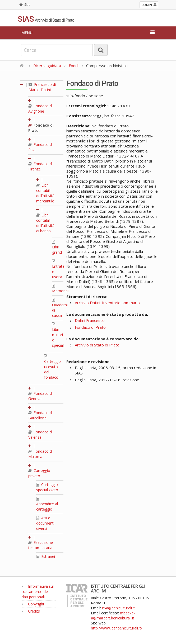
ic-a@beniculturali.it (118, 608)
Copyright (33, 604)
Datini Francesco (90, 320)
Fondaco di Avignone (40, 108)
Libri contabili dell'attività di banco (45, 223)
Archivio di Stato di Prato (97, 345)
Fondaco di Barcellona (40, 415)
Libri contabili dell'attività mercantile (45, 193)
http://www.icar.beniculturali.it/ (117, 628)
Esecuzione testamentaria (41, 545)
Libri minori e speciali (58, 335)
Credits (31, 611)
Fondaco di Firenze (40, 166)
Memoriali (61, 289)
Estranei (46, 556)
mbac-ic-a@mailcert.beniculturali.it (113, 615)
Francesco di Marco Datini (42, 87)
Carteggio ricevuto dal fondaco (52, 367)
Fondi (74, 66)
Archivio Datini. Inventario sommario (107, 303)
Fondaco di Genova (40, 396)
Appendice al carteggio (47, 504)
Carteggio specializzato (47, 487)
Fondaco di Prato (90, 327)
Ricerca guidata (47, 66)
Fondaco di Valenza (40, 435)
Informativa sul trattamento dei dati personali (38, 592)
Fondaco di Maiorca (40, 454)
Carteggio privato (39, 473)
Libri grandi (57, 247)
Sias (25, 5)
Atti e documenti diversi (45, 523)
